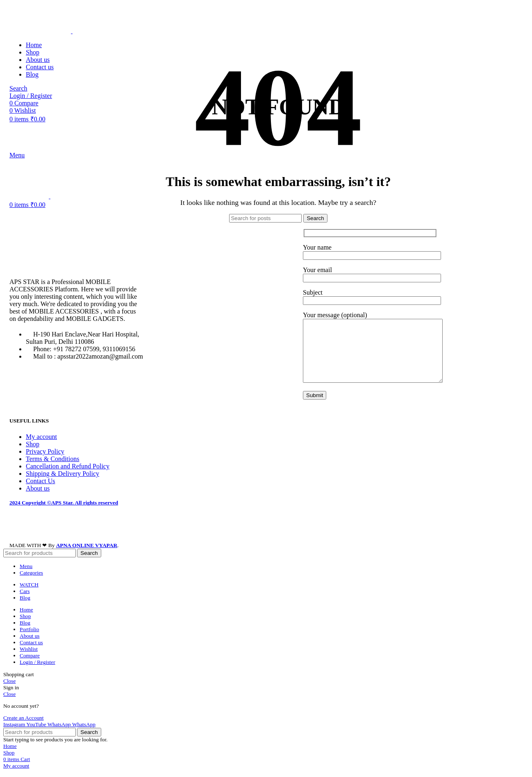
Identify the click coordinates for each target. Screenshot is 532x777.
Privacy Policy (45, 461)
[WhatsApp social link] (60, 734)
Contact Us (41, 491)
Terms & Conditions (52, 469)
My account (41, 446)
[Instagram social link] (15, 734)
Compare (30, 665)
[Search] (265, 218)
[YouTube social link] (37, 734)
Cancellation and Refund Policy (68, 476)
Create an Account (23, 728)
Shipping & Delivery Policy (63, 483)
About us (38, 498)
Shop (33, 454)
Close (9, 690)
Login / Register (38, 672)
